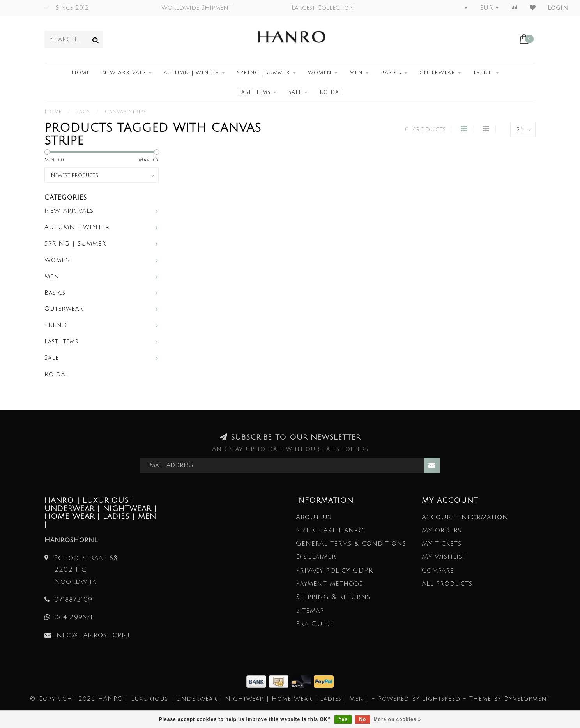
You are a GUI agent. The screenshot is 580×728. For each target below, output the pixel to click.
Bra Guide (315, 624)
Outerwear (437, 73)
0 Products (425, 129)
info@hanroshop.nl (93, 635)
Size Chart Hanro (330, 530)
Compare (438, 570)
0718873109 (73, 600)
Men (356, 73)
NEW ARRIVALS (124, 73)
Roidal (331, 92)
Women (320, 73)
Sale (295, 92)
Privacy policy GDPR (334, 570)
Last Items (254, 92)
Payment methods (329, 584)
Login (558, 8)
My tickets (442, 543)
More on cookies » (398, 719)
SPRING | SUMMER (263, 73)
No (362, 719)
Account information (465, 517)
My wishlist (444, 557)
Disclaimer (316, 557)
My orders (442, 530)
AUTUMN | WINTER (191, 73)
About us (314, 517)
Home (81, 73)
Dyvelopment (527, 699)
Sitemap (310, 610)
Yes (343, 719)
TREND (483, 73)
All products (447, 584)
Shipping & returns (333, 597)
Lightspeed (441, 699)
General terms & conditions (351, 543)
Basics (391, 73)
